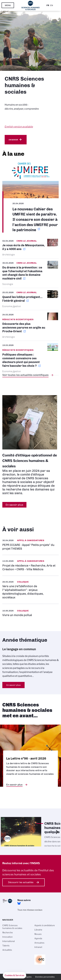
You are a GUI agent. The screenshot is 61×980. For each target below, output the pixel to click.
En (52, 5)
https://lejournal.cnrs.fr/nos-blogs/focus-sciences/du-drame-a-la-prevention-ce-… (30, 273)
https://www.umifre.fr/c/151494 (30, 197)
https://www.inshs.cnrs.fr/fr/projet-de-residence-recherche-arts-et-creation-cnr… (30, 565)
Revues (38, 934)
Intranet (38, 947)
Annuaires (39, 943)
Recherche (8, 932)
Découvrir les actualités (21, 882)
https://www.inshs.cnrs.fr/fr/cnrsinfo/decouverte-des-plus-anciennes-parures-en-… (30, 326)
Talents (6, 946)
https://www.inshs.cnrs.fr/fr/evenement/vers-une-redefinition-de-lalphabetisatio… (30, 590)
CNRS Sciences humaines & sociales (12, 927)
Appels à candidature (45, 925)
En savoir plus (13, 685)
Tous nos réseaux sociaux (30, 910)
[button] (14, 975)
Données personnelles (45, 977)
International (8, 941)
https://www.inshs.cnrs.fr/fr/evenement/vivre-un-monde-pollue (30, 613)
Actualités (7, 950)
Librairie (38, 930)
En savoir (13, 140)
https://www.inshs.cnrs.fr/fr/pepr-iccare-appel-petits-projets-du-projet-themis (30, 545)
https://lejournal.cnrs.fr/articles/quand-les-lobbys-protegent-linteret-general (30, 299)
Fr (48, 5)
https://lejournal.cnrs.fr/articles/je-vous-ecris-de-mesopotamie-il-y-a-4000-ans (30, 249)
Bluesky (19, 903)
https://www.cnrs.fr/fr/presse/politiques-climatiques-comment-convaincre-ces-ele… (30, 358)
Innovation (7, 937)
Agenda (38, 938)
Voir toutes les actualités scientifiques (25, 375)
